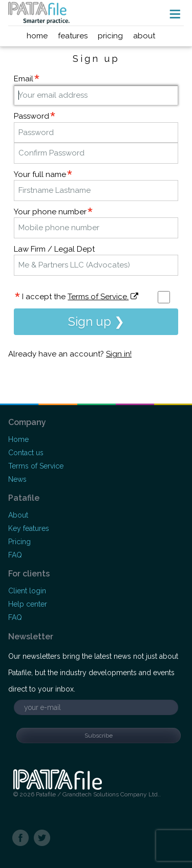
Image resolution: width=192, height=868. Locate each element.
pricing (110, 36)
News (17, 479)
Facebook (21, 839)
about (144, 36)
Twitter (42, 839)
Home (18, 439)
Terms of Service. (98, 297)
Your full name (40, 174)
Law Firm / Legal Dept (54, 249)
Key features (29, 528)
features (73, 36)
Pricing (19, 542)
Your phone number (50, 212)
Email (24, 79)
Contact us (26, 453)
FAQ (15, 555)
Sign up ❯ (96, 321)
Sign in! (119, 354)
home (37, 36)
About (18, 515)
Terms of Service (36, 466)
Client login (27, 591)
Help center (28, 604)
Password (31, 116)
